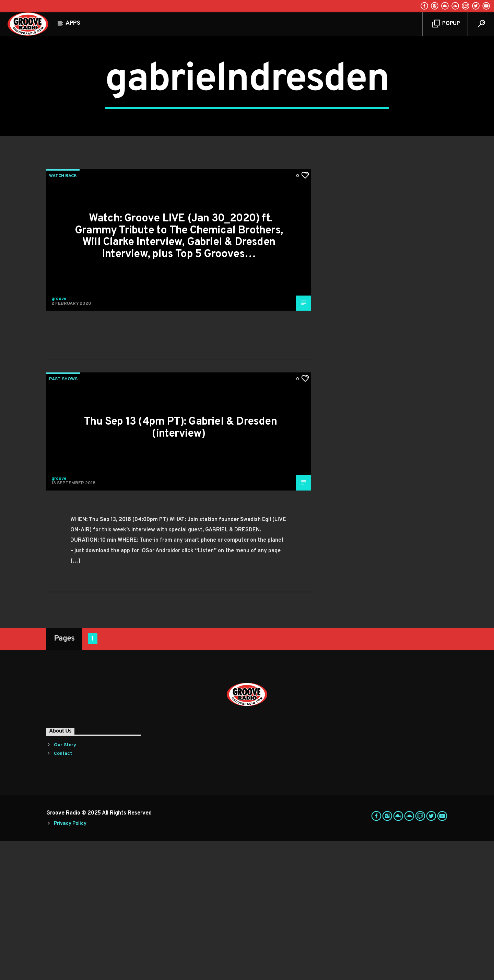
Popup (446, 24)
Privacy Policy (70, 962)
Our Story (65, 884)
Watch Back (63, 315)
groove (59, 438)
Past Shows (63, 518)
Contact (63, 892)
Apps (73, 23)
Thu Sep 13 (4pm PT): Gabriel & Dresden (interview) (180, 567)
